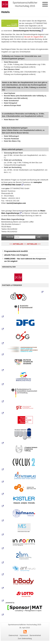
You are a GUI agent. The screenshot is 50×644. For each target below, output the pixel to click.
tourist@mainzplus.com (16, 203)
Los (39, 237)
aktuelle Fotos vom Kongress (16, 255)
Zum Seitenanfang (25, 638)
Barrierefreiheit (35, 635)
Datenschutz (13, 635)
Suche (10, 237)
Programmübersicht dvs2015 (16, 251)
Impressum (24, 635)
